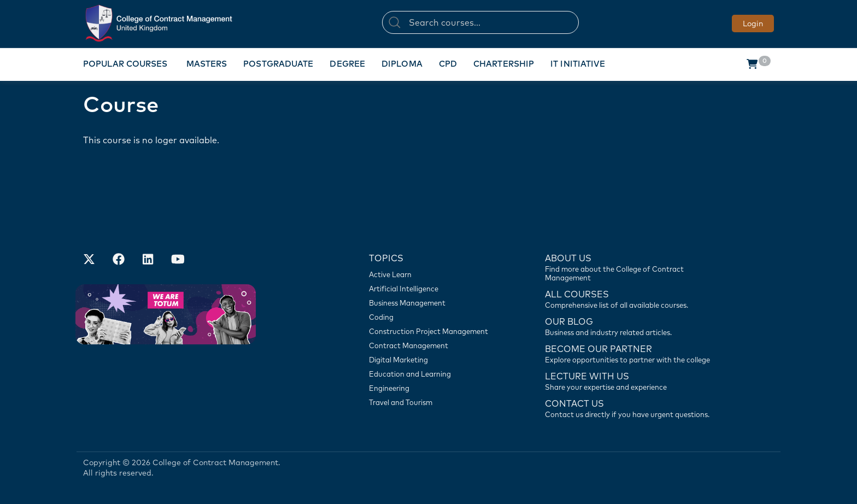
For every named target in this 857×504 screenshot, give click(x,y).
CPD (448, 64)
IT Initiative (578, 64)
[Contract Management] (434, 345)
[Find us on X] (89, 260)
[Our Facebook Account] (119, 260)
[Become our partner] (633, 353)
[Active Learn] (434, 274)
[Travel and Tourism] (434, 402)
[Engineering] (434, 388)
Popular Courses (125, 64)
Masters (207, 64)
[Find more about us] (633, 267)
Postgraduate (278, 64)
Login (753, 24)
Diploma (402, 64)
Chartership (504, 64)
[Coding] (434, 317)
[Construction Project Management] (434, 331)
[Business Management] (434, 303)
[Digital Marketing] (434, 360)
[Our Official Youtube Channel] (178, 260)
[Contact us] (633, 326)
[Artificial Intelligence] (434, 289)
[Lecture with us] (633, 380)
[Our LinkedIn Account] (148, 260)
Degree (347, 64)
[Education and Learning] (434, 374)
